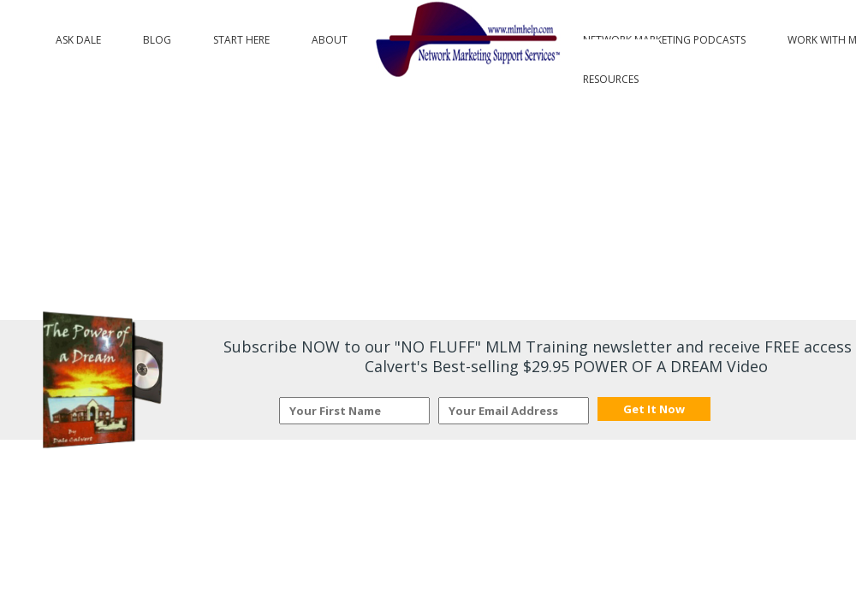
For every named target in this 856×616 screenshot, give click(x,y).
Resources (611, 75)
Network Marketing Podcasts (664, 36)
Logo (465, 40)
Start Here (241, 36)
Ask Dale (78, 36)
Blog (157, 36)
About (330, 36)
